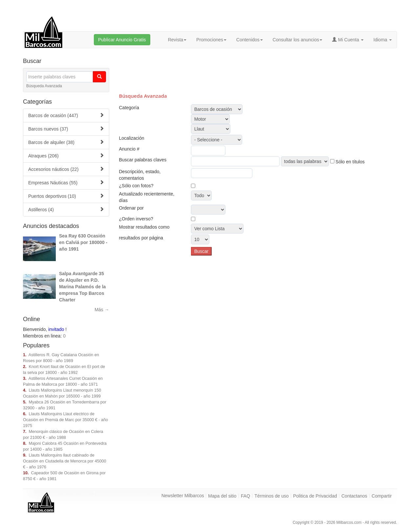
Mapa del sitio (222, 496)
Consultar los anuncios (298, 40)
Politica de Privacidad (315, 496)
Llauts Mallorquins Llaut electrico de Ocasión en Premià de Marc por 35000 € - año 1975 (65, 420)
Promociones (211, 40)
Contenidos (250, 40)
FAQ (245, 496)
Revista (177, 40)
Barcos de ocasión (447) (66, 115)
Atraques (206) (66, 156)
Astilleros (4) (66, 209)
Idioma (383, 40)
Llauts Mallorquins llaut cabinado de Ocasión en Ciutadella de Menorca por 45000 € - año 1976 (64, 461)
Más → (102, 310)
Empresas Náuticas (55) (66, 183)
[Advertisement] (258, 70)
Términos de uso (272, 496)
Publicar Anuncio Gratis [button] (122, 40)
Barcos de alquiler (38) (66, 142)
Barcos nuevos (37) (66, 129)
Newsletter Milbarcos (183, 496)
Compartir (382, 496)
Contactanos (355, 496)
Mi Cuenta (348, 40)
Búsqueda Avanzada (44, 86)
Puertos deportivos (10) (66, 196)
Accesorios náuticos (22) (66, 169)
